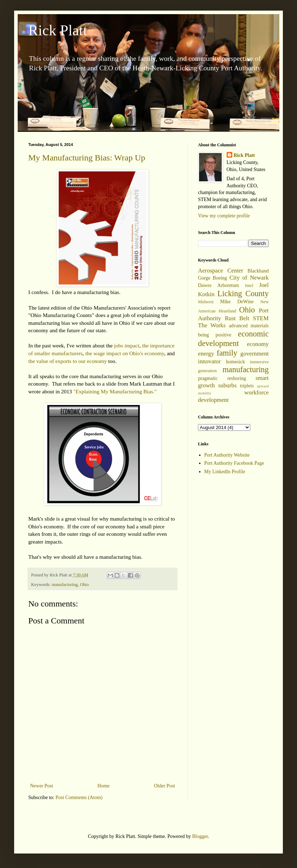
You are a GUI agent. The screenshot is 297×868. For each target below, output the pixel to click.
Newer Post (42, 786)
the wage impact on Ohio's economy (125, 353)
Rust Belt (237, 318)
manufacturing (65, 585)
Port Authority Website (227, 455)
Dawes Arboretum (219, 285)
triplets (247, 386)
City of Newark (249, 278)
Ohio (84, 585)
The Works (212, 325)
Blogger (200, 836)
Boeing (220, 278)
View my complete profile (224, 216)
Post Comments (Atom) (79, 797)
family (227, 353)
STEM (261, 318)
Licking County (243, 294)
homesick (235, 362)
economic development (233, 339)
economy (258, 344)
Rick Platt (58, 30)
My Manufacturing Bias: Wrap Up (87, 158)
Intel (249, 286)
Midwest (206, 302)
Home (104, 786)
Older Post (165, 786)
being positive (215, 335)
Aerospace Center (221, 271)
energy (206, 354)
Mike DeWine (237, 302)
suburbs (227, 385)
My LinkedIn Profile (225, 472)
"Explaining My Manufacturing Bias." (115, 391)
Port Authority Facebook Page (234, 463)
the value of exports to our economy (68, 361)
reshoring (237, 378)
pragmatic (208, 378)
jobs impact (127, 345)
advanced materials (249, 326)
